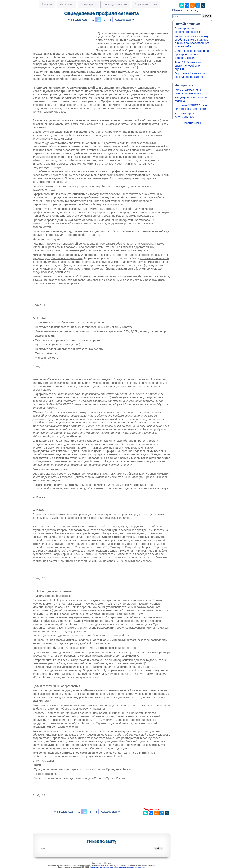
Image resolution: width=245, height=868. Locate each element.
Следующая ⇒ (125, 20)
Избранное (67, 4)
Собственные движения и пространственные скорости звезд (192, 54)
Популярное (88, 4)
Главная (47, 4)
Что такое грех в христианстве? (185, 115)
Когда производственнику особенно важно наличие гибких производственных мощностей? (192, 41)
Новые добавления (115, 4)
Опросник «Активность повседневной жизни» (190, 75)
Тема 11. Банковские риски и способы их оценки (188, 65)
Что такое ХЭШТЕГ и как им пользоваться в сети (191, 107)
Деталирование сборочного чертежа (188, 30)
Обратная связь (192, 123)
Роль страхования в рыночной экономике (189, 91)
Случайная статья (146, 4)
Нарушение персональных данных (130, 867)
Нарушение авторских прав (101, 867)
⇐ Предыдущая (78, 20)
